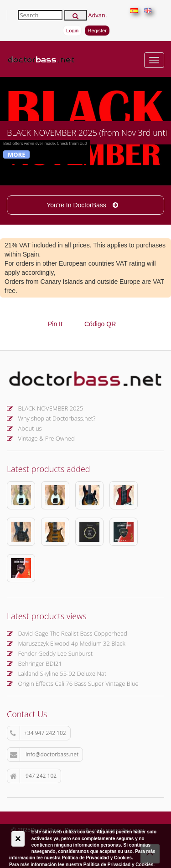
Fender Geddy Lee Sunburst (50, 653)
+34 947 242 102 (38, 733)
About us (24, 428)
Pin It (55, 324)
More (16, 154)
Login (72, 31)
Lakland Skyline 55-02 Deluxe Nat (57, 673)
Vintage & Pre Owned (41, 438)
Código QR (100, 324)
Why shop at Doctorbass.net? (51, 418)
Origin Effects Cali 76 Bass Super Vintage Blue (73, 683)
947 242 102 (33, 776)
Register (97, 31)
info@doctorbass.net (44, 755)
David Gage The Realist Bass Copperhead (67, 633)
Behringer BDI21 (34, 663)
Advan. (97, 15)
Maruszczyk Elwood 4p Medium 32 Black (66, 643)
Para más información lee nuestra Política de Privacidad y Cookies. (82, 865)
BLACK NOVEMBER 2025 (45, 408)
